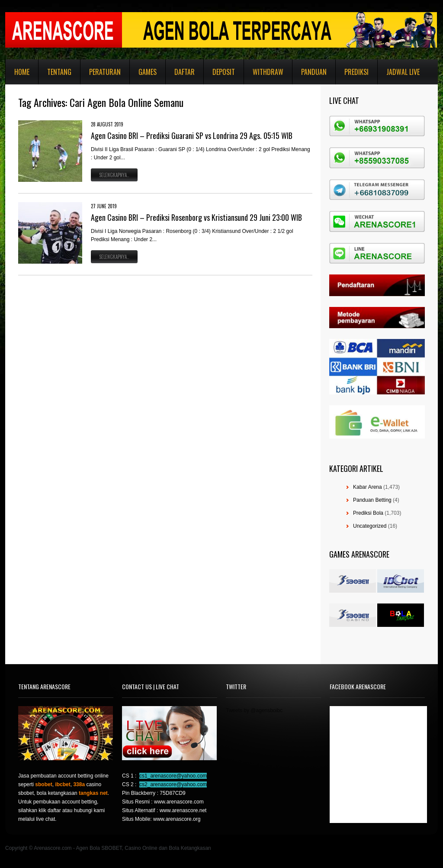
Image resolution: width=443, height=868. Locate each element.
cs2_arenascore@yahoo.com (173, 784)
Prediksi (356, 72)
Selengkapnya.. (114, 175)
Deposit (224, 72)
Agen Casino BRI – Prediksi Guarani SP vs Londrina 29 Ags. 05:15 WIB (192, 136)
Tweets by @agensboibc (254, 710)
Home (22, 72)
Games (148, 72)
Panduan (314, 72)
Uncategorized (370, 526)
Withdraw (268, 72)
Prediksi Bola (368, 513)
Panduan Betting (372, 500)
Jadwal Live (403, 72)
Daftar (185, 72)
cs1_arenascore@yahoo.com (173, 776)
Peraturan (105, 72)
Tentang (59, 72)
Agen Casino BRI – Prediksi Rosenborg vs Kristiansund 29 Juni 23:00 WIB (196, 217)
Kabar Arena (368, 487)
